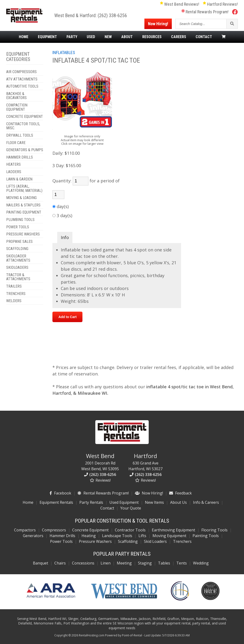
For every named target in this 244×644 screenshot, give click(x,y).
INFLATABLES (64, 52)
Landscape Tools (117, 536)
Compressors (54, 530)
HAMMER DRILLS (20, 157)
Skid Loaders (155, 541)
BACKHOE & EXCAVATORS (16, 96)
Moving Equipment (169, 536)
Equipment (47, 37)
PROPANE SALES (19, 242)
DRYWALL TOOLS (20, 135)
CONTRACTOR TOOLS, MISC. (23, 126)
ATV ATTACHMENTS (22, 79)
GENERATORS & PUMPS (25, 150)
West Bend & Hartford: (76, 15)
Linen (106, 563)
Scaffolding (128, 541)
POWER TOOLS (18, 227)
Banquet (41, 563)
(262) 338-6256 (112, 15)
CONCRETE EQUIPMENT (25, 117)
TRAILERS (14, 286)
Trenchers (182, 541)
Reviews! (100, 480)
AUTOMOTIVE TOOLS (22, 86)
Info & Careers (206, 502)
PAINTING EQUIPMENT (24, 212)
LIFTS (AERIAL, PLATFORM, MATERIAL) (24, 188)
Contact (204, 37)
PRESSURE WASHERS (23, 234)
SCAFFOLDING (17, 249)
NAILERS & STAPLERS (23, 205)
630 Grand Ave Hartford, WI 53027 (145, 462)
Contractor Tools (130, 530)
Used (91, 37)
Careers (179, 37)
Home (24, 37)
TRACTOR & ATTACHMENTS (18, 277)
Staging (145, 563)
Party (72, 37)
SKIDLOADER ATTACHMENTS (18, 258)
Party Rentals (91, 502)
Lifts (142, 536)
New (108, 37)
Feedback (180, 493)
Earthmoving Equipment (173, 530)
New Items (154, 502)
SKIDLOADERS (17, 268)
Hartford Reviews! (220, 4)
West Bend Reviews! (180, 4)
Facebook (60, 493)
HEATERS (13, 165)
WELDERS (14, 301)
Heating (89, 536)
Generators (33, 536)
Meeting (124, 563)
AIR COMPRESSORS (21, 72)
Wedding (201, 563)
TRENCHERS (16, 294)
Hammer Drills (62, 536)
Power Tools (61, 541)
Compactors (25, 530)
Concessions (83, 563)
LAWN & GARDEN (19, 179)
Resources (152, 37)
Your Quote (131, 508)
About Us (178, 502)
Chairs (60, 563)
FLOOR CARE (16, 143)
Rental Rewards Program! (205, 12)
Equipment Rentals (56, 502)
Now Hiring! (158, 24)
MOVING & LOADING (21, 198)
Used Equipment (124, 502)
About (127, 37)
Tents (182, 563)
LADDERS (14, 172)
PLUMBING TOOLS (20, 220)
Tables (164, 563)
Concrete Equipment (90, 530)
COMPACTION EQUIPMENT (17, 107)
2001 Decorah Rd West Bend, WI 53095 (100, 462)
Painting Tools (206, 536)
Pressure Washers (95, 541)
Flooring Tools (214, 530)
